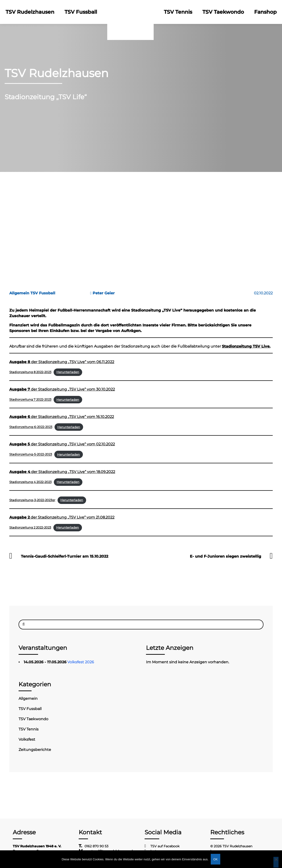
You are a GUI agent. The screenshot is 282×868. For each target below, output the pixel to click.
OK (216, 859)
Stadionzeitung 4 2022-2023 (30, 482)
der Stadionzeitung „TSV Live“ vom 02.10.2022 (62, 444)
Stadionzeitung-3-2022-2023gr (32, 500)
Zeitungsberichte (35, 750)
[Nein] (276, 862)
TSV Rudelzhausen (30, 12)
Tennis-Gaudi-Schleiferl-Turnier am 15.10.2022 (65, 556)
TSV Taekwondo (223, 12)
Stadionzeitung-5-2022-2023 (31, 455)
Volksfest (27, 739)
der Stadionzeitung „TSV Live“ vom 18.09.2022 (62, 472)
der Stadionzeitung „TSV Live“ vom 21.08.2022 (62, 517)
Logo (130, 12)
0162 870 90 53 (96, 846)
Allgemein (28, 699)
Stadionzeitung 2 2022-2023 (30, 528)
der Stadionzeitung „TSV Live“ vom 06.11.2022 (62, 362)
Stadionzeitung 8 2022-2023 (30, 372)
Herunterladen (68, 372)
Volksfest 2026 (81, 662)
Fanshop (265, 12)
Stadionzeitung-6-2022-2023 (31, 427)
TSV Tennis (178, 12)
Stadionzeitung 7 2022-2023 (30, 400)
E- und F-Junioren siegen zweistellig (225, 556)
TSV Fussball (81, 12)
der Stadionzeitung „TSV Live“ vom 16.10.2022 (62, 417)
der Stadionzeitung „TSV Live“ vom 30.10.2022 (62, 389)
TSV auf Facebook (165, 846)
